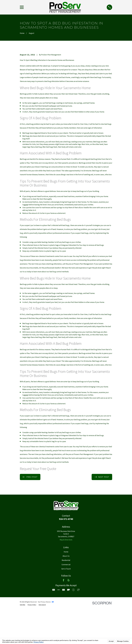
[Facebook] (64, 615)
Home (66, 587)
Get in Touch (66, 604)
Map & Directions (66, 575)
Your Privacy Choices (46, 637)
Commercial (66, 600)
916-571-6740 (66, 554)
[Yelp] (68, 615)
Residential (66, 595)
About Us (66, 591)
